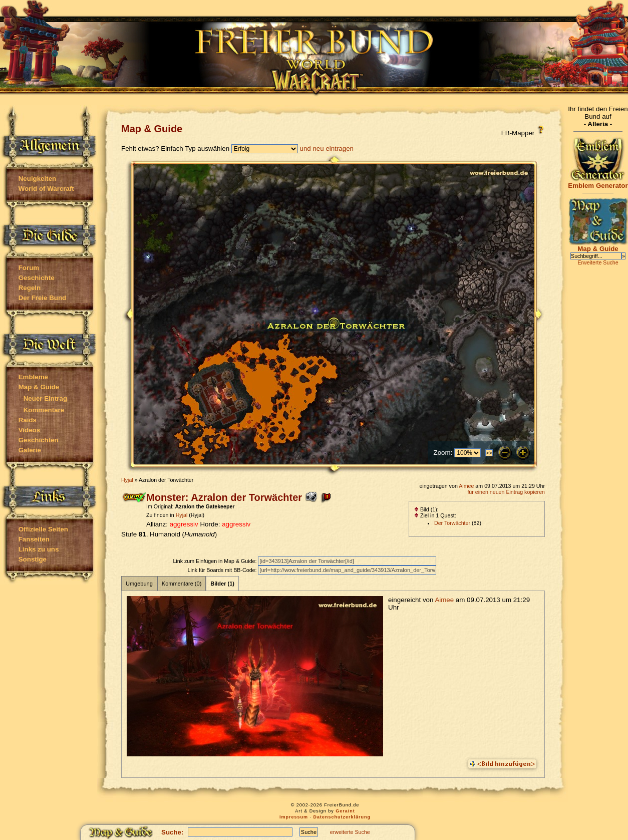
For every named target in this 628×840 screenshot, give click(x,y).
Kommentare (44, 410)
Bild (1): (426, 509)
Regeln (30, 288)
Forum (29, 268)
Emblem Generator (598, 183)
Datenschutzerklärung (342, 817)
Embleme (33, 377)
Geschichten (39, 440)
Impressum (294, 817)
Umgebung (139, 584)
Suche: (172, 832)
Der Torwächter (452, 523)
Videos (29, 430)
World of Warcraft (46, 189)
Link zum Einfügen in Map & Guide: (215, 561)
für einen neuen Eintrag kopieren (506, 492)
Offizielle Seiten (43, 529)
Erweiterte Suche (598, 262)
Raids (28, 420)
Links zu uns (39, 549)
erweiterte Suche (350, 832)
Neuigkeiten (38, 179)
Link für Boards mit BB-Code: (223, 570)
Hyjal (127, 480)
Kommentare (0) (182, 584)
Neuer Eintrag (45, 398)
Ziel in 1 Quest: (435, 515)
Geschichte (37, 278)
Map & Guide (39, 387)
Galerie (30, 450)
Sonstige (33, 559)
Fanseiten (34, 539)
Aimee (466, 486)
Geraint (345, 811)
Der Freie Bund (43, 298)
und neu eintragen (327, 149)
